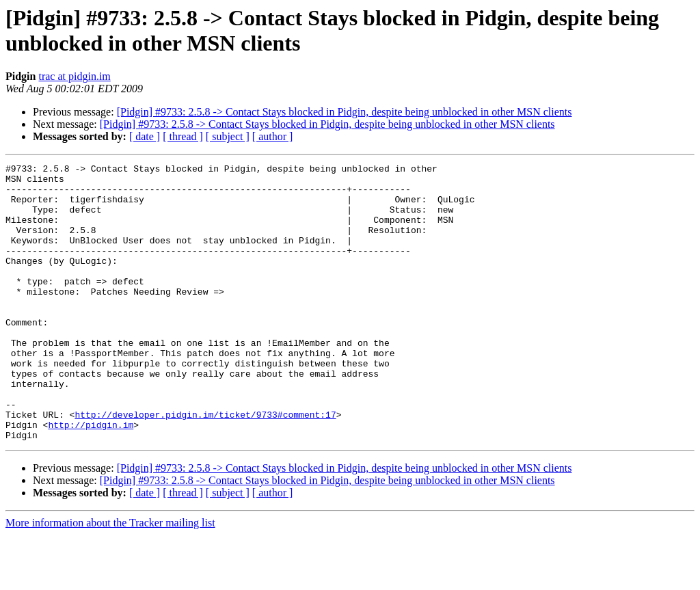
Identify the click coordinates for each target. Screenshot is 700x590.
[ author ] (273, 136)
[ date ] (145, 136)
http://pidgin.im (91, 478)
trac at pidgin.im (74, 76)
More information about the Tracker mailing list (110, 578)
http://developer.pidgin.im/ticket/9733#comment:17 (205, 466)
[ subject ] (228, 136)
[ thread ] (183, 136)
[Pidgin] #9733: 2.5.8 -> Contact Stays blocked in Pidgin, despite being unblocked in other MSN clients (345, 112)
